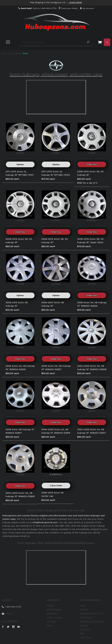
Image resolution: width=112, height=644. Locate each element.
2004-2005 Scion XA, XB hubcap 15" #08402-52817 (91, 431)
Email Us (9, 614)
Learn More (75, 2)
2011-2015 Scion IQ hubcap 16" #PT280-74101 (20, 173)
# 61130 (92, 333)
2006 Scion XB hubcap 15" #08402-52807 (20, 431)
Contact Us (85, 629)
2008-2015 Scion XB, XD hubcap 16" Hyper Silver (90, 241)
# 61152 (92, 139)
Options (20, 164)
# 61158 (20, 270)
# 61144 (56, 333)
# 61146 (92, 270)
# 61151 (20, 206)
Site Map (84, 625)
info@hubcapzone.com (45, 522)
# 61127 (92, 397)
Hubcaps (15, 53)
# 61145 (20, 333)
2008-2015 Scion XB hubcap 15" (17, 304)
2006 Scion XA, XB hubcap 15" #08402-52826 (92, 304)
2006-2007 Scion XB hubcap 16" (53, 304)
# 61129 (20, 397)
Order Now (92, 164)
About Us (84, 610)
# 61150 (56, 206)
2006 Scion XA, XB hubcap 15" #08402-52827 (56, 368)
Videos (49, 625)
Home (4, 53)
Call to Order (56, 486)
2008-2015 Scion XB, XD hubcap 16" (90, 173)
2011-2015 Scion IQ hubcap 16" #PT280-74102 (56, 173)
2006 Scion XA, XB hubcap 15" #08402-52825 (20, 368)
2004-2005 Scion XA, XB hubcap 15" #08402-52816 (56, 431)
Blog (82, 633)
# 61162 (20, 139)
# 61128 (56, 397)
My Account (87, 8)
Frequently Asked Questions (92, 622)
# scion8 (56, 270)
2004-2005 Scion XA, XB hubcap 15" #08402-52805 (20, 495)
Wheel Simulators (54, 610)
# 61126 (20, 460)
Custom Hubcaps (54, 618)
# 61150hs (92, 206)
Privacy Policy (86, 618)
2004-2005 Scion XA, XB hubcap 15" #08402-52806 (92, 368)
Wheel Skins (52, 614)
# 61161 (56, 139)
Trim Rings (51, 622)
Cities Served (86, 637)
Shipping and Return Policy (92, 614)
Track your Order (68, 8)
